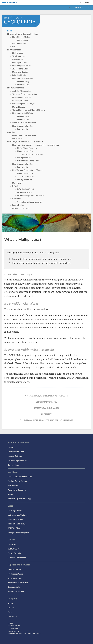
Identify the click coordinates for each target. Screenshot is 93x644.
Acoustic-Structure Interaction (24, 123)
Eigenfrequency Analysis (22, 97)
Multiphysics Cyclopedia (18, 533)
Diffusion (16, 186)
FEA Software (23, 40)
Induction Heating (19, 75)
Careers (11, 608)
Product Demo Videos (17, 481)
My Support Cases (15, 574)
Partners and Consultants (18, 583)
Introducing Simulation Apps (20, 499)
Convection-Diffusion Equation (30, 202)
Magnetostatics (18, 59)
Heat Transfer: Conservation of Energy (27, 170)
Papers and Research (17, 490)
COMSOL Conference (17, 558)
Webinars (12, 544)
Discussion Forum (15, 519)
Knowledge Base (15, 578)
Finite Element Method (21, 37)
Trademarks (13, 628)
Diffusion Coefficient (26, 189)
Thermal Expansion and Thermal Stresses (29, 110)
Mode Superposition (20, 100)
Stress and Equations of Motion (25, 94)
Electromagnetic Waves (22, 66)
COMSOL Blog (14, 528)
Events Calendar (15, 553)
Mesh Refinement (19, 43)
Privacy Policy (14, 626)
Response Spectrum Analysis (24, 104)
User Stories (13, 485)
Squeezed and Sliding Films (28, 161)
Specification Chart (16, 452)
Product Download (16, 591)
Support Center (14, 569)
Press (10, 612)
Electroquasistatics (20, 62)
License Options (15, 456)
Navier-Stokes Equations (27, 148)
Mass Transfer (18, 183)
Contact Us (12, 616)
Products (11, 447)
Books (10, 494)
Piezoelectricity (23, 81)
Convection (17, 199)
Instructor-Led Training (18, 515)
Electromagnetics (14, 50)
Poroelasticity (23, 129)
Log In (68, 7)
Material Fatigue (19, 107)
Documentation (14, 587)
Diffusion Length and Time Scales (31, 196)
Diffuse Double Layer (21, 208)
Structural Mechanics (16, 88)
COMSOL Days (14, 549)
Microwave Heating (20, 72)
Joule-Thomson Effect (26, 177)
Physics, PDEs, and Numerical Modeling (23, 34)
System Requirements (17, 460)
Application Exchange (17, 524)
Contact (79, 7)
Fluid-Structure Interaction (23, 126)
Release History (15, 465)
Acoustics (11, 132)
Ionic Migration (18, 205)
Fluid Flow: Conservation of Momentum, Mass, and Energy (36, 145)
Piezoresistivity (23, 85)
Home (10, 31)
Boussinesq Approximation (33, 154)
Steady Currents (19, 56)
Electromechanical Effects (23, 78)
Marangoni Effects (25, 158)
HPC (14, 47)
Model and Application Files (20, 477)
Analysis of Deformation (22, 91)
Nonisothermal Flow (25, 151)
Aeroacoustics (18, 138)
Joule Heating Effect (20, 69)
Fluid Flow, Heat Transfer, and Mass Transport (25, 142)
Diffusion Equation (25, 192)
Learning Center (15, 510)
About (10, 603)
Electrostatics (18, 53)
